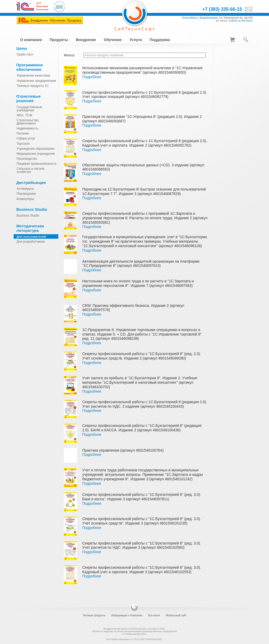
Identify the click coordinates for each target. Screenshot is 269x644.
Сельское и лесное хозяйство (30, 170)
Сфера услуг (26, 138)
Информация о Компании (127, 615)
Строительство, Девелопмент (28, 122)
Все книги (154, 615)
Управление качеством (33, 76)
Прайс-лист (25, 54)
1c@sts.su (234, 21)
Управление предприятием (36, 81)
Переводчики (26, 194)
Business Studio (28, 216)
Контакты (247, 21)
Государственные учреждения (29, 109)
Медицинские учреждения (36, 154)
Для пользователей (31, 237)
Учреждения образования (35, 149)
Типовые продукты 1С (33, 86)
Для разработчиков (31, 242)
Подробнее (92, 77)
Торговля (23, 144)
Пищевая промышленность (37, 164)
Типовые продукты (94, 615)
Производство (27, 159)
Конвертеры (25, 199)
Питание (23, 133)
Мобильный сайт (176, 615)
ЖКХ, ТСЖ (24, 115)
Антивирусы (25, 189)
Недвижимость (27, 128)
